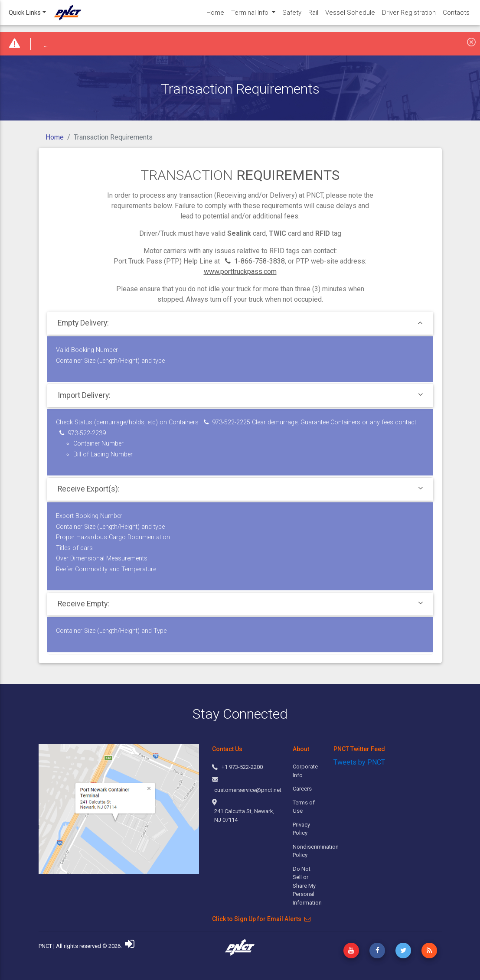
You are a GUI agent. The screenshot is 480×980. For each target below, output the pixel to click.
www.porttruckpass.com (240, 272)
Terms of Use (304, 807)
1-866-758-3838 (255, 261)
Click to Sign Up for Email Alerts (261, 919)
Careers (302, 789)
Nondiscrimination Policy (306, 851)
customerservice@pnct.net (248, 790)
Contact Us (227, 749)
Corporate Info (305, 771)
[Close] (471, 42)
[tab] (240, 323)
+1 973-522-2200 (242, 767)
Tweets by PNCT (359, 762)
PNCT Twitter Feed (359, 749)
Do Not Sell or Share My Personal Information (306, 886)
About (301, 749)
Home (55, 137)
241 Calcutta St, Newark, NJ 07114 (244, 816)
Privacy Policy (301, 829)
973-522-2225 (227, 422)
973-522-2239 (83, 433)
